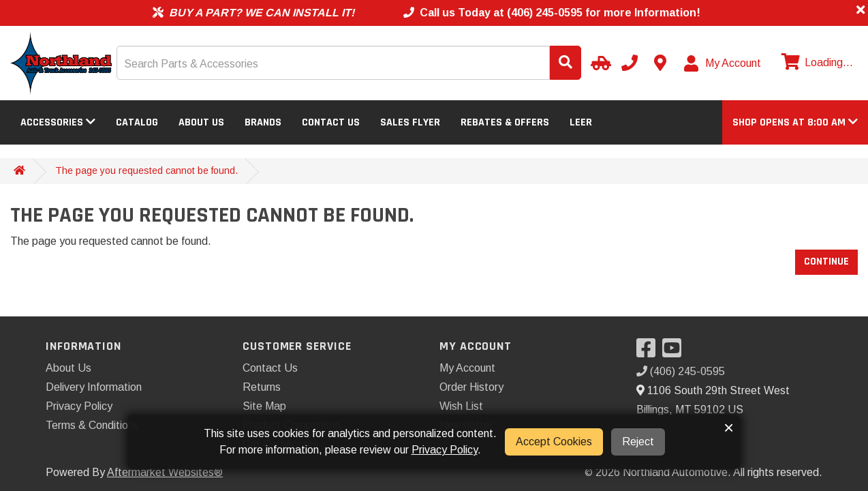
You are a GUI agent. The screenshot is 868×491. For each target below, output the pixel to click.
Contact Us (331, 122)
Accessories (58, 122)
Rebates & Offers (505, 122)
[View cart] (816, 63)
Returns (262, 387)
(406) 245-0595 (681, 371)
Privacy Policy (79, 406)
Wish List (461, 406)
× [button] (729, 428)
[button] (795, 122)
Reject (638, 442)
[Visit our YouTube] (675, 352)
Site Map (264, 406)
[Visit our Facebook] (649, 352)
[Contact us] (660, 63)
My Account (467, 368)
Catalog (137, 122)
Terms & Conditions (92, 425)
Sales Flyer (410, 122)
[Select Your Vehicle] (599, 63)
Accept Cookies (554, 442)
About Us (201, 122)
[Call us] (630, 63)
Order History (471, 387)
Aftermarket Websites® (165, 472)
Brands (263, 122)
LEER (581, 122)
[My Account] (723, 63)
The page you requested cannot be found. (146, 170)
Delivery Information (94, 387)
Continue (826, 262)
